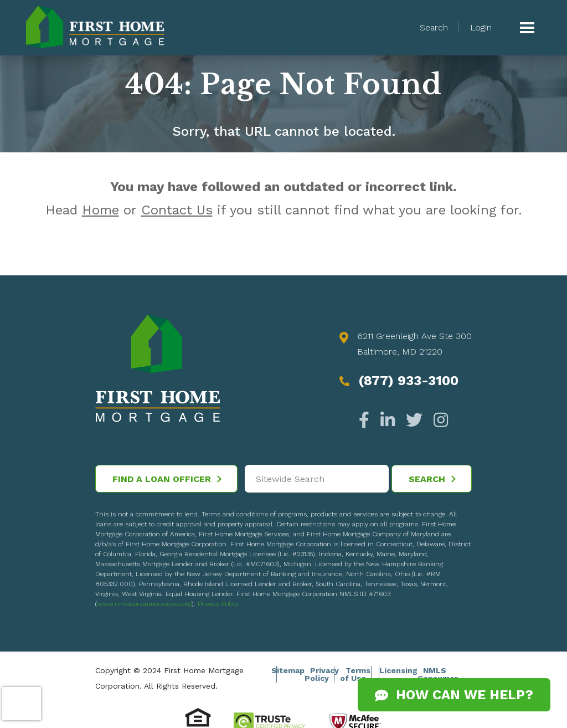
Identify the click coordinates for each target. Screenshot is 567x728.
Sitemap (288, 670)
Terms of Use (355, 674)
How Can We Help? (454, 695)
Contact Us (177, 210)
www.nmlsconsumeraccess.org (144, 604)
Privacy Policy (218, 604)
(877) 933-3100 (408, 381)
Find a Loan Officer (167, 479)
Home (100, 210)
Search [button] (434, 27)
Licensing (398, 670)
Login (481, 27)
